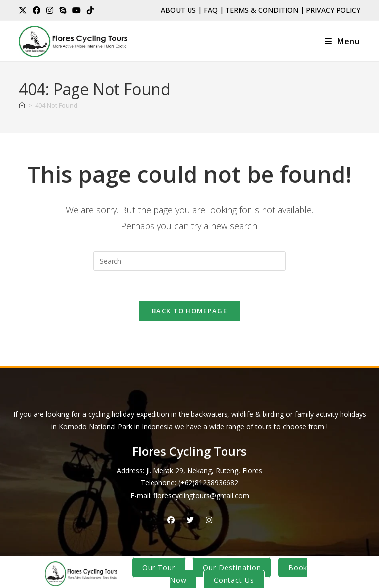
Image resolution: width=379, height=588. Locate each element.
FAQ (211, 10)
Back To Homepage (189, 311)
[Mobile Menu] (342, 41)
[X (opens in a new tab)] (24, 10)
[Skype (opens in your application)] (63, 10)
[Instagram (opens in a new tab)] (50, 10)
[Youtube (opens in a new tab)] (76, 10)
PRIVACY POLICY (333, 10)
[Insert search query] (189, 261)
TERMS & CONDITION (262, 10)
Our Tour (159, 568)
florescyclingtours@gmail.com (201, 496)
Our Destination (232, 568)
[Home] (22, 105)
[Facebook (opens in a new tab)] (37, 10)
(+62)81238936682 (208, 483)
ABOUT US (178, 10)
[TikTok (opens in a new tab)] (90, 10)
